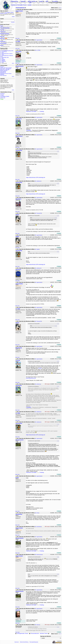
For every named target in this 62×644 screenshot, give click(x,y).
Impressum (17, 642)
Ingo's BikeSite (3, 72)
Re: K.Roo (37, 513)
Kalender (23, 1)
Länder (30, 5)
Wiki (30, 3)
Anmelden (55, 1)
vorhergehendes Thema (22, 633)
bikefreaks (2, 74)
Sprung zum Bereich (46, 636)
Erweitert (13, 22)
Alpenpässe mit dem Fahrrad (6, 74)
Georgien (3, 59)
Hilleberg (3, 60)
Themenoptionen (21, 8)
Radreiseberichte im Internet (7, 54)
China (3, 55)
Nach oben (18, 38)
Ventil (3, 62)
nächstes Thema (45, 633)
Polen (3, 53)
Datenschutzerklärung (24, 642)
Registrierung (14, 1)
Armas (40, 368)
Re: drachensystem (39, 555)
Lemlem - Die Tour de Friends (6, 68)
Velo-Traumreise (3, 75)
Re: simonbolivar (38, 527)
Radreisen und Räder (31, 111)
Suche (41, 1)
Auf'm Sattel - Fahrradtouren (6, 69)
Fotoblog (42, 111)
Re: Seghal (37, 249)
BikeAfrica (2, 67)
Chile (3, 58)
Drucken (59, 38)
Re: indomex (37, 625)
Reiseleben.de (3, 73)
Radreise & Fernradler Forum (19, 5)
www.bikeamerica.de (31, 378)
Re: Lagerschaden (38, 40)
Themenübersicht (34, 633)
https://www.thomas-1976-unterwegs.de (36, 177)
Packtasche (4, 61)
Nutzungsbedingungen (34, 642)
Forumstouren (4, 52)
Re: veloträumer (38, 181)
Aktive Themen (32, 1)
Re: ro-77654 (37, 50)
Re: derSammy (38, 384)
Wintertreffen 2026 (5, 57)
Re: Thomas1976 (38, 213)
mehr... (13, 63)
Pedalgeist (29, 130)
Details (13, 17)
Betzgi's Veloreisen (4, 71)
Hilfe (47, 1)
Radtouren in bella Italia (5, 70)
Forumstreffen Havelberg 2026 (7, 51)
